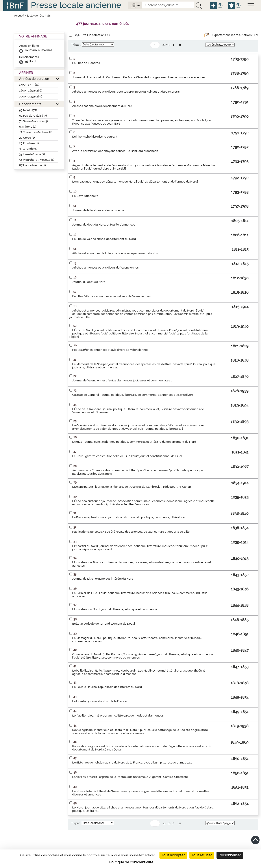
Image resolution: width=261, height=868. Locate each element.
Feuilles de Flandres (86, 63)
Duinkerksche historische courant (95, 137)
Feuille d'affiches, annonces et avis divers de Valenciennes (111, 296)
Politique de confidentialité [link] (131, 862)
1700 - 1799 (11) (29, 85)
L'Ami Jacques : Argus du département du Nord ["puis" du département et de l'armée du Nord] (135, 182)
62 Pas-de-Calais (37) (33, 116)
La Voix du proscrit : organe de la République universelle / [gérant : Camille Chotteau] (130, 777)
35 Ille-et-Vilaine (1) (32, 154)
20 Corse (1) (27, 138)
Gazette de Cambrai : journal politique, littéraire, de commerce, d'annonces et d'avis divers (133, 395)
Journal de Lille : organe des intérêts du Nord (103, 579)
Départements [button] (30, 104)
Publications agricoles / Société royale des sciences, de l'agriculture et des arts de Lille (131, 532)
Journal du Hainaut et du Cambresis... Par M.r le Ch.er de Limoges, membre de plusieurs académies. (139, 77)
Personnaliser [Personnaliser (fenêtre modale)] (230, 855)
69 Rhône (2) (28, 127)
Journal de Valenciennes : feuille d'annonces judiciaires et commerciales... (122, 380)
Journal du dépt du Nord (89, 282)
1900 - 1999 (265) (31, 96)
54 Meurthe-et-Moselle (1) (37, 160)
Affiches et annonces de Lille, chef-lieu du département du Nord (116, 253)
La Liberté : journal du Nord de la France (99, 701)
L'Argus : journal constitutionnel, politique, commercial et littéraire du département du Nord (134, 442)
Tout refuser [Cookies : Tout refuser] (202, 855)
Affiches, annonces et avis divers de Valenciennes (105, 268)
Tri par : (76, 45)
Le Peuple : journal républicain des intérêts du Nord (107, 687)
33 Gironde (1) (28, 149)
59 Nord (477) (28, 110)
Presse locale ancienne (76, 5)
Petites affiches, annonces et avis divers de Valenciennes (110, 350)
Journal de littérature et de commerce (98, 210)
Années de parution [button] (34, 79)
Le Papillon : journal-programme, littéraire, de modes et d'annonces (118, 716)
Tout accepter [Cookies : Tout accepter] (173, 855)
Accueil (19, 16)
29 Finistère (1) (29, 143)
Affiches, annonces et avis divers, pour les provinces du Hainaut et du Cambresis (126, 92)
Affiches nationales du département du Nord (102, 106)
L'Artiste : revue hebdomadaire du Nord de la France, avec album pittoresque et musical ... (133, 763)
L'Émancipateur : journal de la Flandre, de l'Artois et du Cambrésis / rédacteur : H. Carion (132, 487)
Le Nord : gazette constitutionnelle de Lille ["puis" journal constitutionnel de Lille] (127, 456)
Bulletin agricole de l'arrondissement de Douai (104, 624)
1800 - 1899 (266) (31, 91)
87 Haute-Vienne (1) (32, 165)
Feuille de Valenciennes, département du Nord (104, 239)
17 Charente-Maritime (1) (36, 132)
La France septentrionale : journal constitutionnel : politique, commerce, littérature (128, 517)
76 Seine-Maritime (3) (33, 121)
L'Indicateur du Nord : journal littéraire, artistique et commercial (115, 609)
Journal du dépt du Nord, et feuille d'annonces (104, 225)
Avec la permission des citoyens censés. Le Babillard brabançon (115, 151)
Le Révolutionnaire (85, 196)
